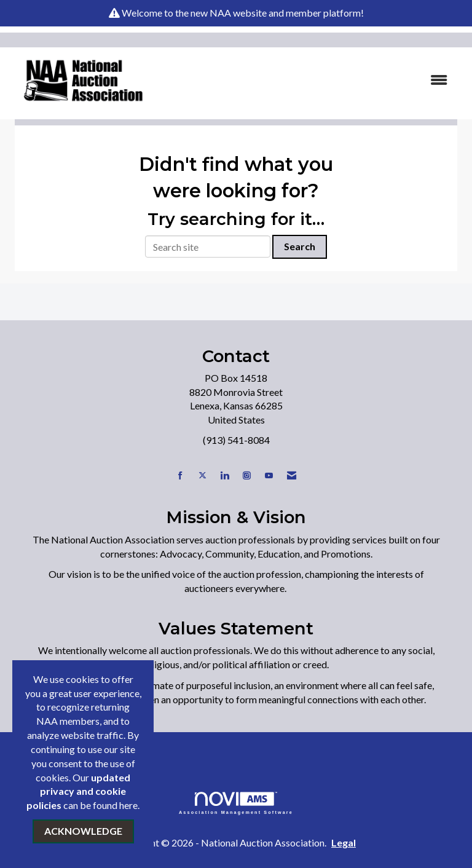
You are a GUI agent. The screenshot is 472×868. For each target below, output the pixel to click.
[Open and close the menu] (309, 80)
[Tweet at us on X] (203, 475)
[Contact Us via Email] (292, 475)
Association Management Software (236, 803)
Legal (344, 842)
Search (300, 246)
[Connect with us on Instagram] (247, 475)
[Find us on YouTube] (269, 475)
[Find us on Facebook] (180, 475)
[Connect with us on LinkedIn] (225, 475)
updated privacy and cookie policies (78, 791)
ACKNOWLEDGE (83, 831)
